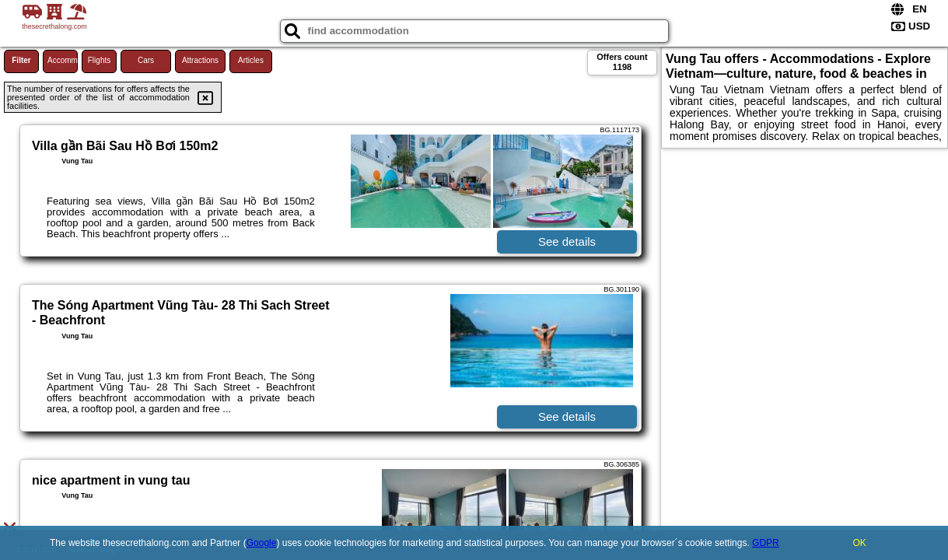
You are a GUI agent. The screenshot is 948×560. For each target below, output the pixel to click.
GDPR (766, 543)
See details (567, 241)
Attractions (200, 60)
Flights (99, 60)
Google (262, 543)
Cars (146, 60)
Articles (251, 60)
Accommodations (63, 60)
